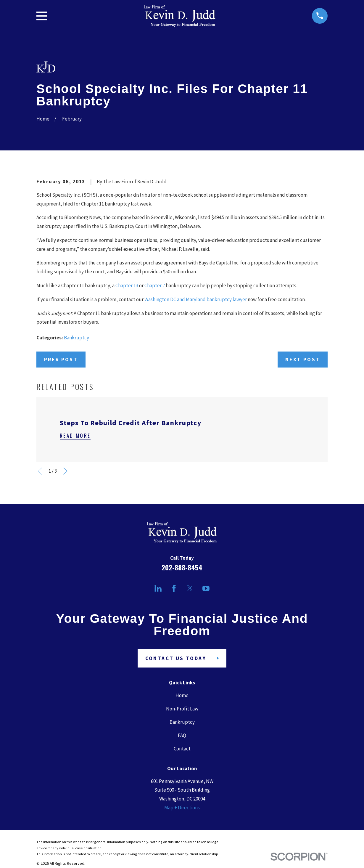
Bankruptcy (76, 338)
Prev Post (61, 360)
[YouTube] (206, 588)
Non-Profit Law (182, 709)
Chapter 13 (127, 285)
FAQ (182, 735)
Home (182, 695)
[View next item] (65, 471)
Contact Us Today (182, 658)
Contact (182, 749)
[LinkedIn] (158, 588)
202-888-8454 (182, 567)
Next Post (303, 360)
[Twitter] (190, 588)
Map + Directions (182, 808)
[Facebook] (174, 588)
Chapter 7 (155, 285)
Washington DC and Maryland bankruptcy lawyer (196, 299)
